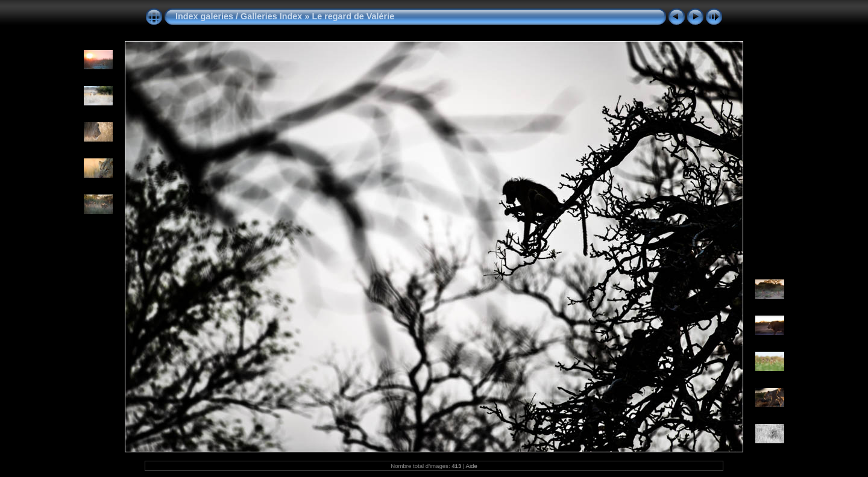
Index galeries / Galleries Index (240, 16)
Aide (472, 466)
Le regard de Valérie (353, 16)
